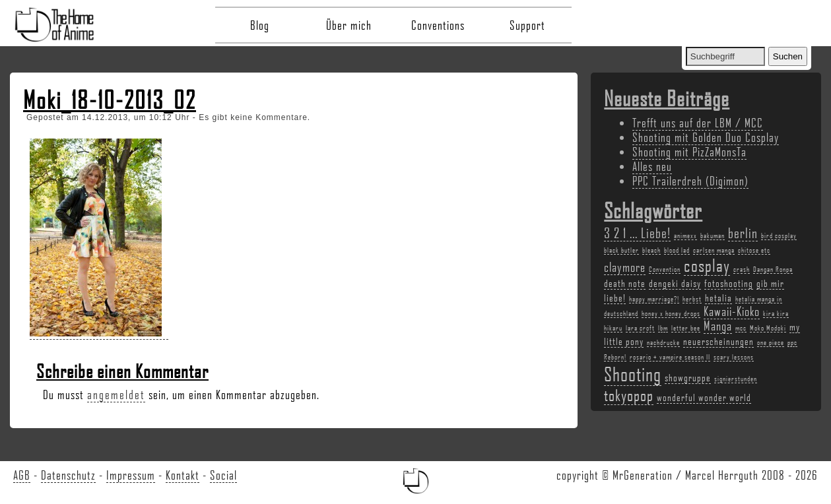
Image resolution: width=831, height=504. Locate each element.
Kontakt (183, 475)
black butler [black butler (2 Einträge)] (621, 250)
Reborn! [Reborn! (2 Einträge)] (615, 357)
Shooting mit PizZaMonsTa (689, 152)
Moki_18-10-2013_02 (110, 100)
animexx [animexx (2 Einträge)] (685, 236)
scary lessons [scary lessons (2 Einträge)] (734, 357)
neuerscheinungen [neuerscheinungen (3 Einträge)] (718, 341)
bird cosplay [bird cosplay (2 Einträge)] (779, 236)
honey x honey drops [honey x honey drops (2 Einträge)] (671, 313)
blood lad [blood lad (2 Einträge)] (677, 250)
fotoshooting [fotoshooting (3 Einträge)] (729, 283)
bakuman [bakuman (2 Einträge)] (713, 236)
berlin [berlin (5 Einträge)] (743, 233)
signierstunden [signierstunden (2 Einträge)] (736, 379)
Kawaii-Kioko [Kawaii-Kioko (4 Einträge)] (732, 311)
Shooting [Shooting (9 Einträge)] (633, 374)
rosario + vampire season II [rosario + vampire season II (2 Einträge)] (670, 357)
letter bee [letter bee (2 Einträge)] (686, 328)
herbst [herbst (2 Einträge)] (692, 299)
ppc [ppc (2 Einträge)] (792, 342)
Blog (260, 25)
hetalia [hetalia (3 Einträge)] (718, 298)
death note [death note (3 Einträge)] (625, 283)
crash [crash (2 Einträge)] (742, 269)
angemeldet (116, 394)
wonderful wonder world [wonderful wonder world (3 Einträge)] (704, 397)
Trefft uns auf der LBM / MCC (698, 123)
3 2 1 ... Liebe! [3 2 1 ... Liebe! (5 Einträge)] (637, 233)
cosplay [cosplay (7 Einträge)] (707, 265)
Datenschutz (68, 475)
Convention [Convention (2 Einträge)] (665, 269)
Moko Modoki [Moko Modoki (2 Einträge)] (768, 328)
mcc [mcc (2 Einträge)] (741, 328)
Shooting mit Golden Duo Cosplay (706, 137)
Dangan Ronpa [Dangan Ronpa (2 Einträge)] (773, 269)
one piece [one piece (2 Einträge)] (771, 342)
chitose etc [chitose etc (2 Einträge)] (754, 250)
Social (223, 475)
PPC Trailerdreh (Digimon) (690, 181)
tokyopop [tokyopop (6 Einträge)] (629, 395)
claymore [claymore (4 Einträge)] (625, 267)
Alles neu (652, 166)
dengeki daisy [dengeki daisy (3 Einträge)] (675, 283)
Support (527, 25)
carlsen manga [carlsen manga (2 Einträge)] (714, 250)
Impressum (131, 475)
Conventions (438, 25)
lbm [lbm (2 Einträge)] (663, 328)
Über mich (349, 25)
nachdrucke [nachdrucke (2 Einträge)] (663, 342)
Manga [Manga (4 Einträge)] (718, 326)
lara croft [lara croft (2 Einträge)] (640, 328)
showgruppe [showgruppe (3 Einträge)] (688, 377)
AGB (22, 475)
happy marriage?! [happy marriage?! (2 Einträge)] (654, 299)
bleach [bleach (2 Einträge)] (651, 250)
